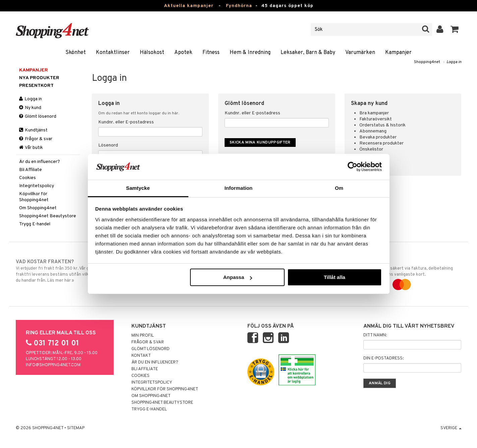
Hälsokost (152, 53)
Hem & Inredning (250, 53)
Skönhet (76, 53)
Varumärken (360, 53)
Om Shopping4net (38, 208)
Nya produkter (39, 78)
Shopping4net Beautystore (48, 216)
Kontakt (141, 356)
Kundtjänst (33, 130)
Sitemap (76, 428)
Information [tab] (239, 188)
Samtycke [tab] (138, 188)
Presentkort (36, 86)
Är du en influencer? (40, 162)
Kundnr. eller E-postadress (126, 122)
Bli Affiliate (31, 170)
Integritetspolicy (37, 186)
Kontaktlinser (113, 53)
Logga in (454, 62)
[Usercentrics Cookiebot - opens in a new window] (352, 167)
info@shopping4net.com (53, 365)
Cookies (27, 178)
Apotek (183, 53)
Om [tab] (339, 188)
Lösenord (108, 145)
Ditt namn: (375, 335)
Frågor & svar (36, 139)
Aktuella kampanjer (189, 6)
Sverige (451, 428)
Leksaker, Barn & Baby (308, 53)
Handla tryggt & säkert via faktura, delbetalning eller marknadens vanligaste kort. (410, 273)
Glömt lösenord (38, 117)
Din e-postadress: (383, 358)
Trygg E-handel (35, 224)
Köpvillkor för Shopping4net (34, 197)
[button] (455, 30)
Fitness (211, 53)
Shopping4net (427, 62)
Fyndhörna (239, 6)
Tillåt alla (335, 277)
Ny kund (30, 108)
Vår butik (31, 148)
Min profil (143, 336)
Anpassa (238, 277)
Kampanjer (398, 53)
